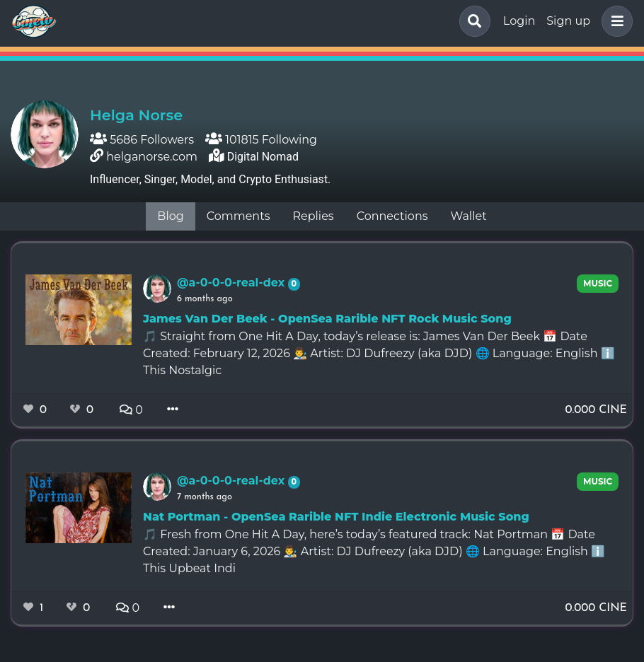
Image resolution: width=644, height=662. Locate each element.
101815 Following (261, 140)
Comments (238, 216)
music (598, 283)
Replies (313, 216)
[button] (614, 21)
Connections (392, 216)
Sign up (568, 21)
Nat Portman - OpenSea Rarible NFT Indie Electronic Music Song (336, 517)
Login (519, 21)
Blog (170, 216)
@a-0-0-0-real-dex (232, 283)
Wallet (469, 216)
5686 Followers (142, 140)
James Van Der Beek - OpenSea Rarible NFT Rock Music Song (327, 319)
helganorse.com (152, 157)
